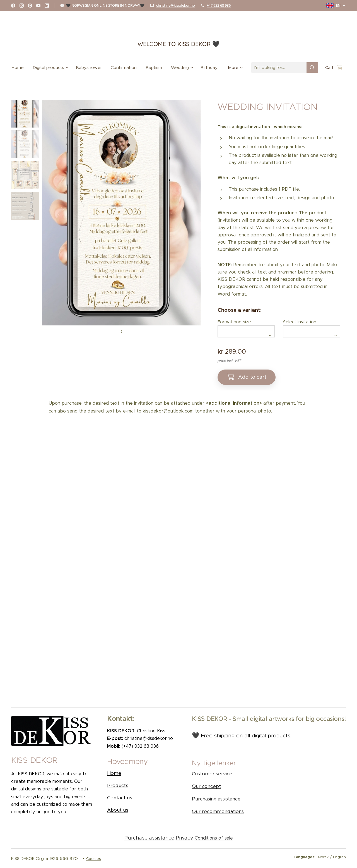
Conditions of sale (214, 838)
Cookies (94, 859)
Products (118, 785)
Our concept (206, 787)
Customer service (212, 774)
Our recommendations (218, 812)
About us (118, 810)
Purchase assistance (149, 838)
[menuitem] (20, 68)
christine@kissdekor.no (176, 5)
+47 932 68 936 (219, 5)
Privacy (184, 838)
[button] (144, 763)
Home (114, 773)
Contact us (120, 798)
